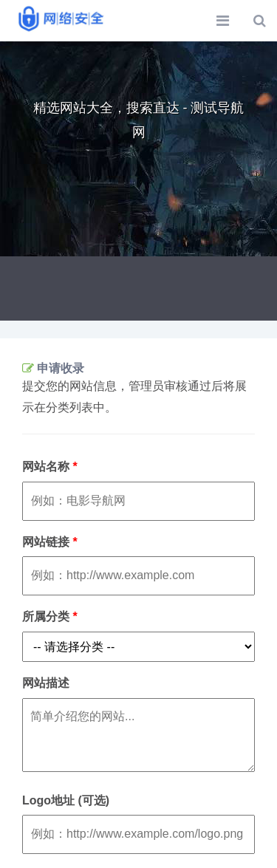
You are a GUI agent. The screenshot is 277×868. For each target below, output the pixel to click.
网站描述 (46, 683)
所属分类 (50, 616)
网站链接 (50, 542)
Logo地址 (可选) (66, 800)
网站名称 (50, 467)
